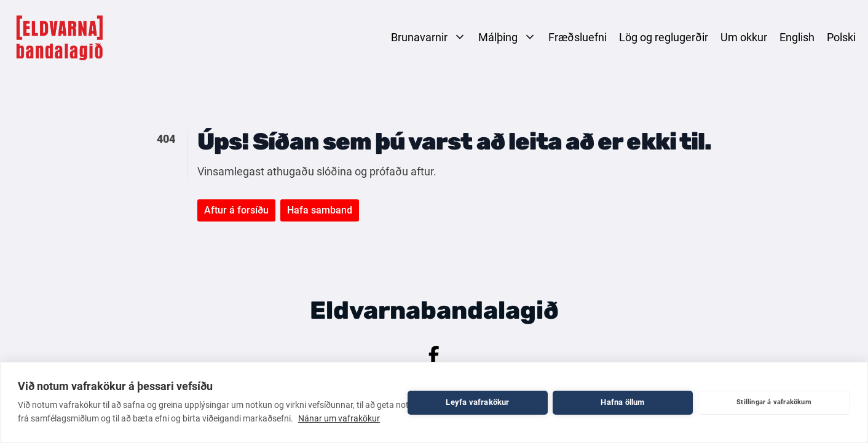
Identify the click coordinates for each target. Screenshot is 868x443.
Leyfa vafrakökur (477, 402)
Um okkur (744, 37)
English (797, 37)
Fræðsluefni (578, 37)
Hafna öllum (622, 402)
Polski (841, 37)
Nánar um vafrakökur (339, 418)
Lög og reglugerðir (664, 37)
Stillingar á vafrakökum (774, 402)
